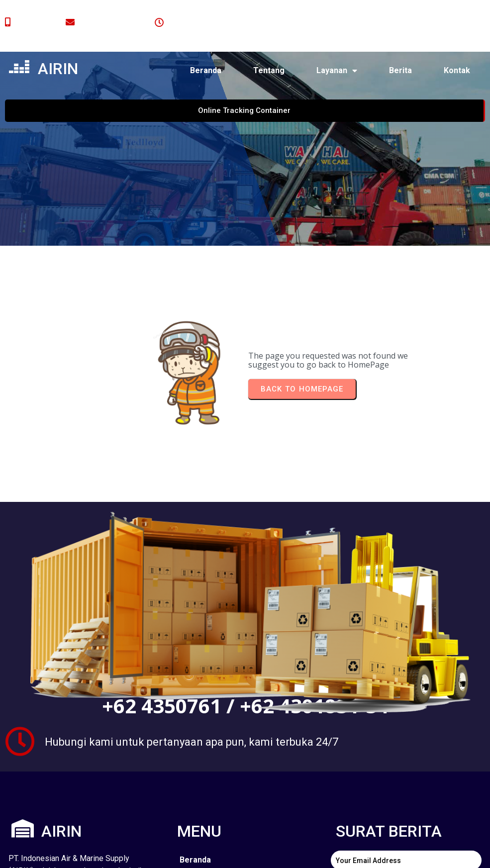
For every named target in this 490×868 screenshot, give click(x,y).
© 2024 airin (66, 852)
